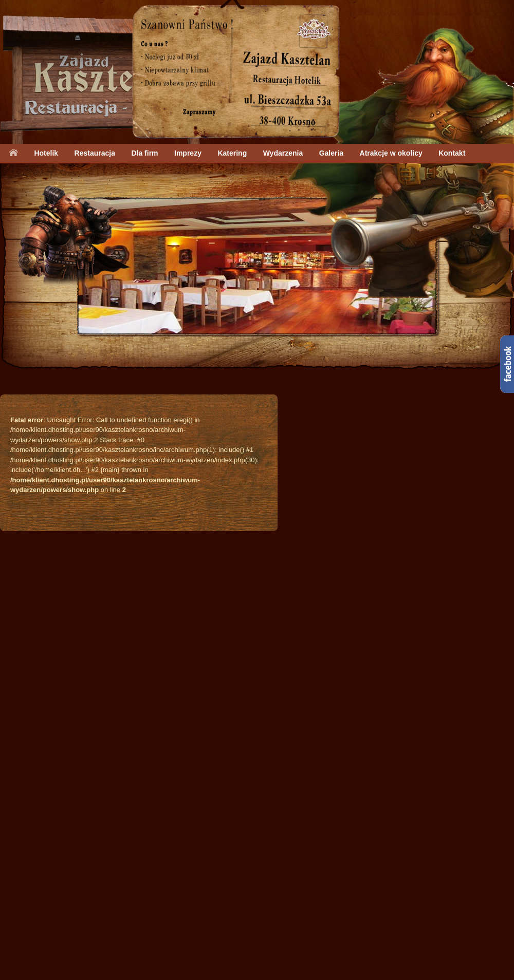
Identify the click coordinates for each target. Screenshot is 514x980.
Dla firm (144, 153)
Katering (232, 153)
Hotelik (46, 153)
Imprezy (188, 153)
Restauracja (95, 153)
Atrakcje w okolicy (391, 153)
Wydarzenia (283, 153)
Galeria (331, 153)
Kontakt (452, 153)
